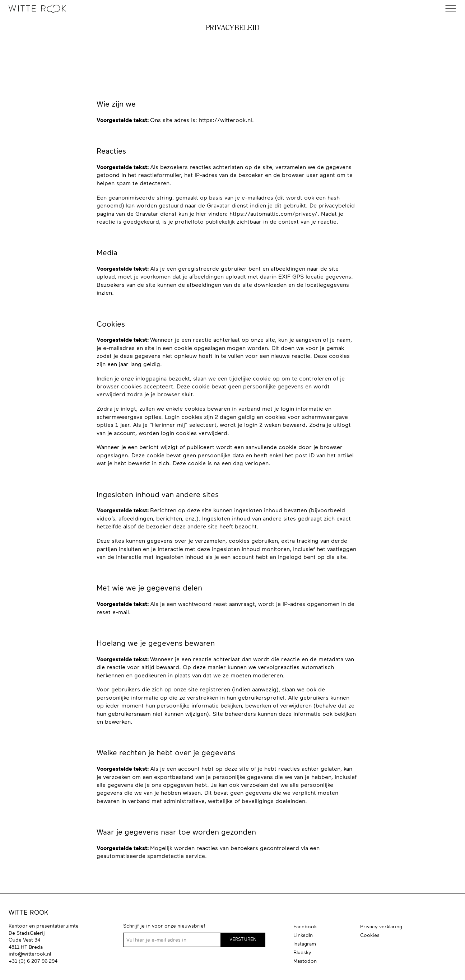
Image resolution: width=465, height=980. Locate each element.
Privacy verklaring (381, 927)
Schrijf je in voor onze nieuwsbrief (164, 926)
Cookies (370, 935)
